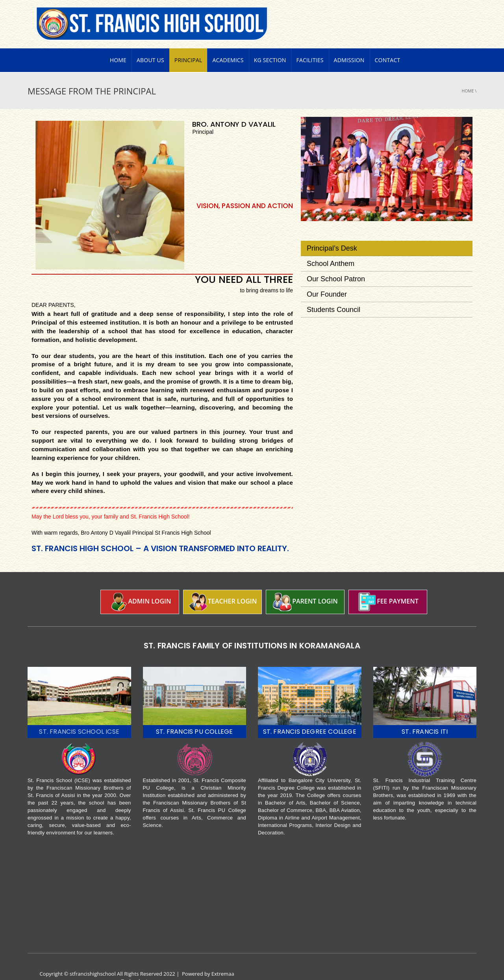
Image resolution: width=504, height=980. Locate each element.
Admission (349, 45)
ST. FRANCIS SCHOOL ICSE (79, 717)
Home (118, 45)
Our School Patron (336, 264)
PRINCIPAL (188, 45)
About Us (150, 45)
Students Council (334, 295)
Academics (228, 45)
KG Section (270, 45)
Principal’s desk (332, 233)
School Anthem (331, 249)
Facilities (310, 45)
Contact (388, 45)
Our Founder (327, 279)
